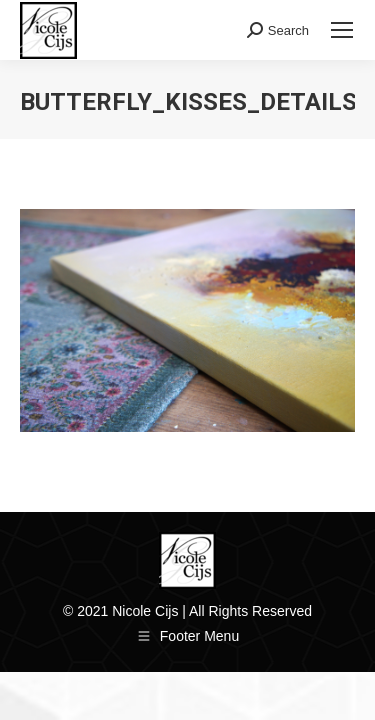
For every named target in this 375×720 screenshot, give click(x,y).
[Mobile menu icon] (342, 30)
